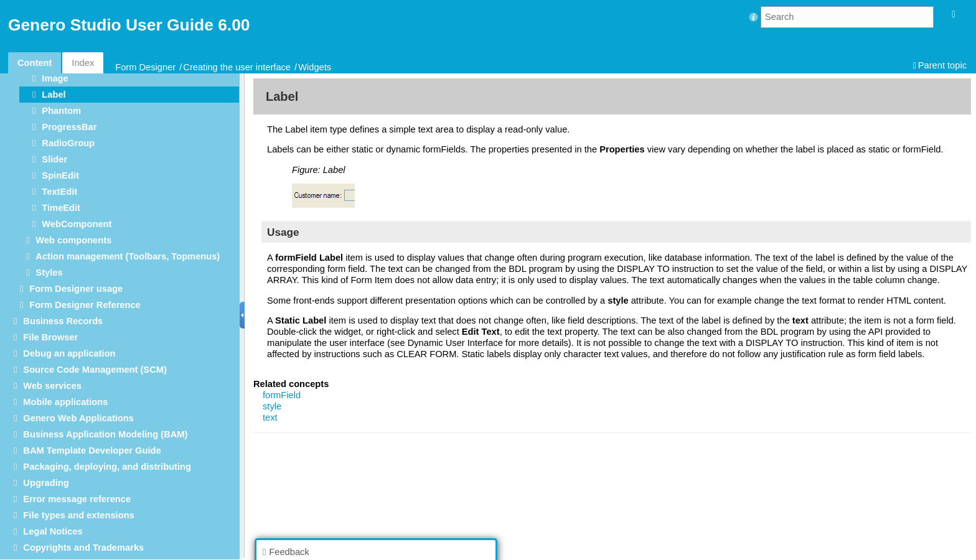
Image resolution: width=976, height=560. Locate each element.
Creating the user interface (237, 67)
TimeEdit (61, 208)
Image (55, 78)
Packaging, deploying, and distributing (107, 467)
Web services (52, 386)
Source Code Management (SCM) (95, 370)
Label (54, 95)
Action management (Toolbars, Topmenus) (128, 256)
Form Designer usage (76, 289)
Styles (49, 273)
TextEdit (59, 192)
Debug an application (69, 353)
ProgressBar (69, 127)
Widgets (315, 67)
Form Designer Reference (85, 305)
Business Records (63, 321)
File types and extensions (78, 515)
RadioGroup (68, 143)
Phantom (61, 111)
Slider (54, 159)
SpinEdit (60, 175)
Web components (73, 240)
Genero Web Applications (78, 418)
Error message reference (77, 499)
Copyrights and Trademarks (83, 548)
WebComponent (77, 224)
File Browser (50, 337)
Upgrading (46, 483)
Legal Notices (53, 531)
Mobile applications (65, 402)
